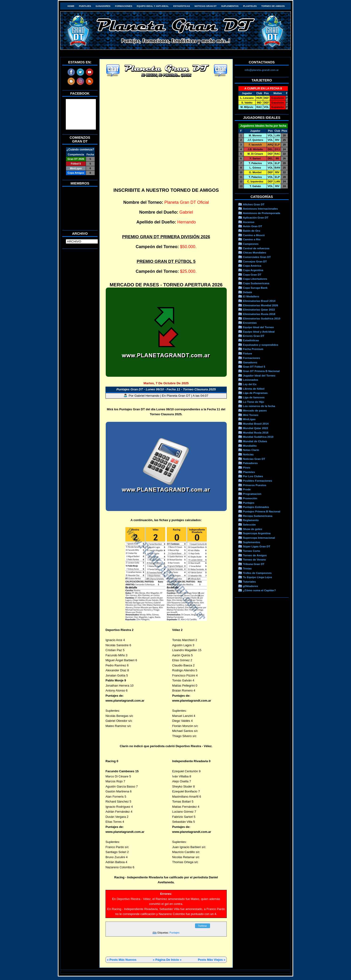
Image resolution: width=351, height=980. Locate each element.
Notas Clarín (251, 450)
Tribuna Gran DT (254, 564)
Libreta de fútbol (254, 389)
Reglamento (251, 520)
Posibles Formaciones (257, 481)
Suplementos (230, 6)
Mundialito (250, 446)
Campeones (251, 244)
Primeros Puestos (255, 485)
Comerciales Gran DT (257, 257)
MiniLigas (249, 419)
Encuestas (250, 323)
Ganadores (103, 6)
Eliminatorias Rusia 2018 (259, 314)
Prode (247, 489)
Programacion (252, 494)
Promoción (250, 498)
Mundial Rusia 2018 (256, 432)
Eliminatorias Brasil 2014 (259, 301)
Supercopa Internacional (259, 538)
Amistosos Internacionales (260, 209)
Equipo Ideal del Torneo (258, 327)
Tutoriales (249, 582)
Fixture (248, 353)
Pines (247, 467)
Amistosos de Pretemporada (261, 213)
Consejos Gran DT (255, 261)
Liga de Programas (255, 393)
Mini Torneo (251, 415)
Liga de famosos (254, 397)
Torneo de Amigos (273, 6)
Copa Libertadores (255, 279)
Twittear (202, 926)
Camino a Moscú (254, 235)
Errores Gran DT (254, 336)
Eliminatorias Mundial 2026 (261, 305)
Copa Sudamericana (256, 283)
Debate (248, 292)
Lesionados (251, 380)
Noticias (248, 454)
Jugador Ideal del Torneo (259, 375)
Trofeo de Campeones (257, 573)
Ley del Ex (250, 384)
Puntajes (85, 6)
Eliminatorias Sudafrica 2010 (262, 318)
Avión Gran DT (252, 226)
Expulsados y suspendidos (261, 345)
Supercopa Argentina (257, 533)
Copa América (252, 266)
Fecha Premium (253, 349)
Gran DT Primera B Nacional (261, 371)
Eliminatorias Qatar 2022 (259, 309)
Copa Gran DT (252, 275)
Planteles (250, 6)
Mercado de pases (255, 410)
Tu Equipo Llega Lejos (257, 577)
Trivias (247, 568)
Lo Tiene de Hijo (253, 402)
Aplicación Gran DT (256, 217)
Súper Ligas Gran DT (257, 546)
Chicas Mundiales (255, 252)
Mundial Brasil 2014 (256, 424)
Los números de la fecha (259, 406)
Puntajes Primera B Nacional (262, 511)
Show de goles (253, 529)
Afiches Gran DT (254, 204)
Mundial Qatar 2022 (255, 428)
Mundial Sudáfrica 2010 (258, 437)
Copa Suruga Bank (255, 288)
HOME (71, 6)
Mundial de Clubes (255, 441)
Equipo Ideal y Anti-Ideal (153, 6)
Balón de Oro (252, 231)
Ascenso (249, 222)
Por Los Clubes (253, 476)
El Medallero (251, 296)
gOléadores (250, 586)
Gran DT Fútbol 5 (254, 367)
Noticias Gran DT (206, 6)
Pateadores (250, 463)
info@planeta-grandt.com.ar (262, 70)
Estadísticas (182, 6)
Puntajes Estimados (256, 507)
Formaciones (124, 6)
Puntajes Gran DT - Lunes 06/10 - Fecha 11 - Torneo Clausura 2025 (166, 389)
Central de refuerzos (256, 248)
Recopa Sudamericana (258, 516)
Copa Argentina (253, 270)
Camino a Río (252, 239)
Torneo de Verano (254, 559)
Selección (249, 525)
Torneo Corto (252, 551)
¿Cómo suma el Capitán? (259, 590)
